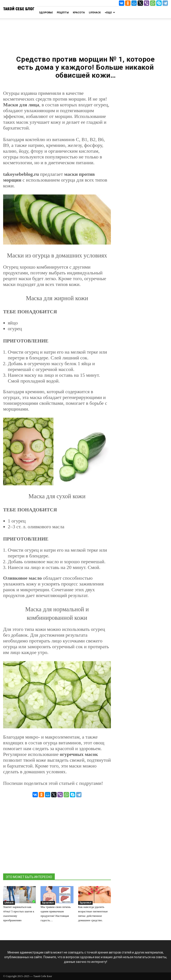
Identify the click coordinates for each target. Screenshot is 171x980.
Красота (79, 12)
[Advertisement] (85, 35)
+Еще (110, 12)
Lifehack (95, 12)
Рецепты (63, 12)
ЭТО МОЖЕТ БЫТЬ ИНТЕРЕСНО (29, 877)
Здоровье (46, 12)
